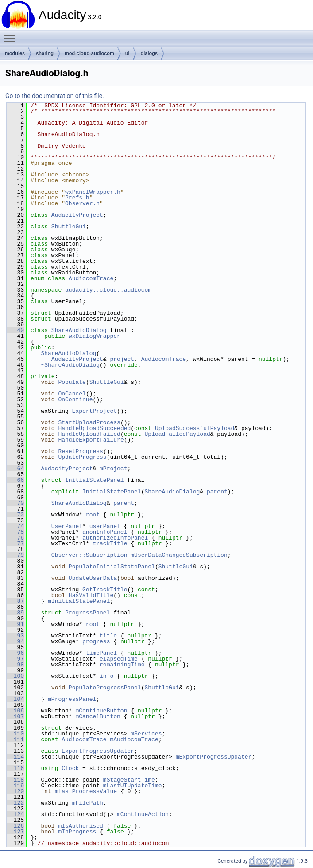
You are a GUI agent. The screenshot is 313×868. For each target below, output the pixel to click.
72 (15, 515)
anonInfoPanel (105, 532)
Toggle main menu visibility (12, 35)
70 (15, 503)
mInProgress (77, 832)
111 (15, 739)
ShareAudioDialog (79, 330)
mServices (146, 734)
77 (15, 543)
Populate (72, 382)
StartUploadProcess (89, 422)
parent (217, 492)
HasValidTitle (91, 595)
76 (15, 538)
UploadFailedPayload (177, 434)
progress (96, 641)
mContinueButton (101, 711)
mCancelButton (98, 716)
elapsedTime (119, 659)
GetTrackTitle (105, 590)
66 (15, 480)
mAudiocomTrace (134, 739)
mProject (113, 469)
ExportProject (95, 411)
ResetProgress (80, 451)
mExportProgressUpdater (214, 757)
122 (15, 803)
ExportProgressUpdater (98, 751)
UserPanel (67, 526)
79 (15, 555)
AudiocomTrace (91, 278)
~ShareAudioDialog (70, 365)
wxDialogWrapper (95, 336)
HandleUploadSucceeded (94, 428)
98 (15, 665)
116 (15, 768)
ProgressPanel (87, 613)
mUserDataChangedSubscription (179, 555)
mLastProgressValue (86, 791)
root (93, 515)
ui (128, 53)
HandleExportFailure (91, 440)
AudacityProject (77, 215)
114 (15, 757)
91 (15, 624)
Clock (70, 768)
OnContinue (75, 399)
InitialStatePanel (95, 480)
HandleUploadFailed (89, 434)
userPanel (105, 526)
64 (15, 469)
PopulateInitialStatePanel (112, 567)
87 (15, 601)
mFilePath (88, 803)
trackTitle (110, 543)
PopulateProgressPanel (105, 688)
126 (15, 826)
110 (15, 734)
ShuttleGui (69, 227)
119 (15, 786)
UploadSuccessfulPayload (195, 428)
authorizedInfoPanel (115, 538)
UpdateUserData (93, 578)
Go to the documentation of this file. (55, 96)
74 (15, 526)
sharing (45, 53)
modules (15, 53)
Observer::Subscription (89, 555)
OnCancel (72, 394)
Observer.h (82, 203)
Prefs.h (77, 198)
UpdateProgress (82, 457)
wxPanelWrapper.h (93, 192)
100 (15, 676)
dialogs (149, 53)
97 (15, 659)
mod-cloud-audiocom (89, 53)
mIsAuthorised (80, 826)
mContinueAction (143, 814)
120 (15, 791)
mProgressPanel (72, 699)
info (106, 676)
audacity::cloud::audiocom (108, 290)
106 (15, 711)
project (122, 359)
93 (15, 636)
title (108, 636)
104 (15, 699)
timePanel (101, 653)
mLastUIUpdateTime (133, 786)
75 (15, 532)
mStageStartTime (129, 780)
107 (15, 716)
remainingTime (122, 665)
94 (15, 641)
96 (15, 653)
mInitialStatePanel (79, 601)
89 (15, 613)
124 (15, 814)
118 (15, 780)
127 (15, 832)
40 (15, 330)
